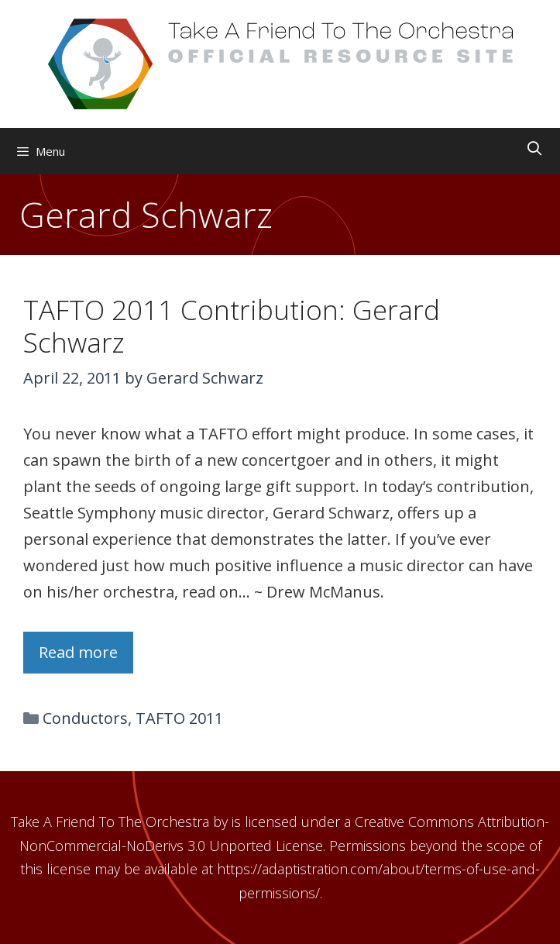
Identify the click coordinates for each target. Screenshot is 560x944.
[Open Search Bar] (535, 148)
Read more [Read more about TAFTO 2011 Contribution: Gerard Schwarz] (78, 652)
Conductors (85, 718)
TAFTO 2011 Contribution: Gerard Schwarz (232, 326)
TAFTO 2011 (179, 718)
